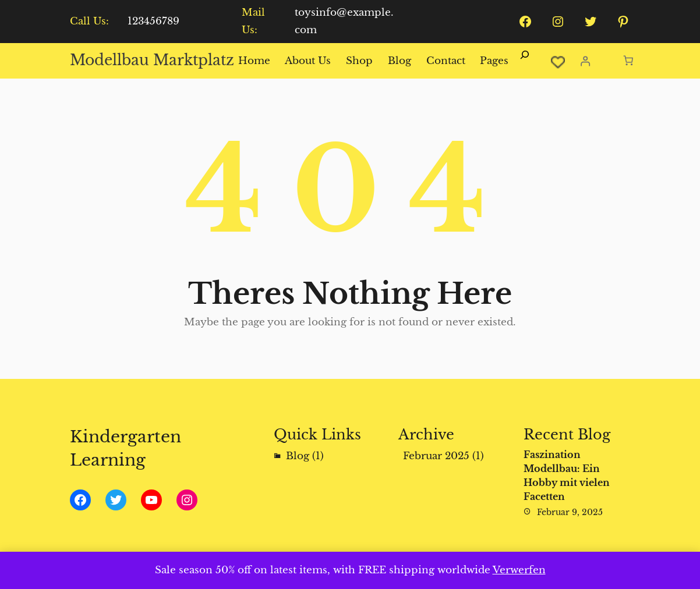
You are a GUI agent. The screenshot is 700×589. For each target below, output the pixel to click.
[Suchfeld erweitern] (525, 61)
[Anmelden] (585, 61)
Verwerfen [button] (519, 570)
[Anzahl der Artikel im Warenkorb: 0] (629, 61)
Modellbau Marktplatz (152, 60)
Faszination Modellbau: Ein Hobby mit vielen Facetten (567, 476)
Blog (298, 456)
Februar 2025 (436, 456)
